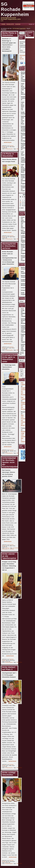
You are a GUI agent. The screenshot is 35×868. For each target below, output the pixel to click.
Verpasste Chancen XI (24, 98)
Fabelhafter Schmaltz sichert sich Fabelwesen (25, 329)
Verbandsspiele (9, 149)
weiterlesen (8, 142)
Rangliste (10, 24)
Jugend (18, 24)
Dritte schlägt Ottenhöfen (9, 774)
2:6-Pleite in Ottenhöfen (8, 155)
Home (3, 24)
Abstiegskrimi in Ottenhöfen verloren (9, 246)
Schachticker (25, 290)
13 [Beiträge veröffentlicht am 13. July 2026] (20, 202)
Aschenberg (16, 548)
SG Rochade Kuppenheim (15, 9)
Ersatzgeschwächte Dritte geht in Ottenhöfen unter (12, 358)
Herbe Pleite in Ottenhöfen (9, 34)
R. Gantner (11, 549)
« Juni (21, 208)
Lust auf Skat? (23, 153)
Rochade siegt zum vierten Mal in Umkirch (24, 437)
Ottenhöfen (5, 549)
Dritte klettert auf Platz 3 (9, 668)
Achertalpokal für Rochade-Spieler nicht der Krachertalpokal (10, 462)
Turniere (7, 548)
